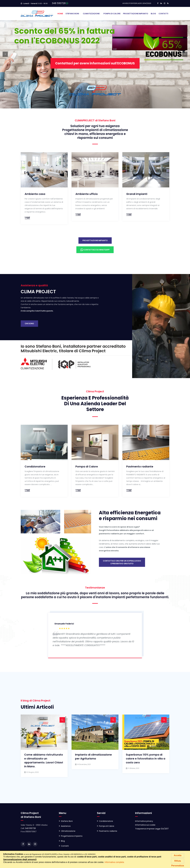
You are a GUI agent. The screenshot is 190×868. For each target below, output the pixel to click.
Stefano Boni (72, 14)
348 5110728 (59, 3)
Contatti (163, 14)
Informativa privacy (144, 821)
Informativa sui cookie (145, 825)
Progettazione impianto (95, 240)
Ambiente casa (35, 194)
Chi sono (29, 324)
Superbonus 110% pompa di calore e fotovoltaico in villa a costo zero (146, 759)
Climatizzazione (91, 14)
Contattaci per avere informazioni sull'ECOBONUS (95, 69)
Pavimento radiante (140, 467)
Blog (153, 14)
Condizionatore (35, 467)
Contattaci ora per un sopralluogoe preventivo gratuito (122, 562)
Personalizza (178, 866)
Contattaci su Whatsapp (95, 250)
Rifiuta (178, 861)
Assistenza (66, 826)
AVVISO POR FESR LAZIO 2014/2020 (137, 3)
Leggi (27, 217)
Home (60, 14)
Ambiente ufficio (87, 194)
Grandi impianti (137, 194)
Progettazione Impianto (136, 14)
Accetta (178, 855)
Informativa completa (114, 862)
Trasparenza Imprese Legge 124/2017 (152, 829)
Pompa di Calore (112, 14)
